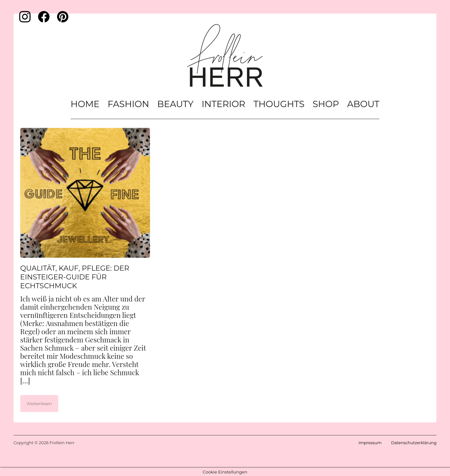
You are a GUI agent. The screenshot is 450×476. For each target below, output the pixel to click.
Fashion (129, 104)
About (363, 104)
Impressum (370, 443)
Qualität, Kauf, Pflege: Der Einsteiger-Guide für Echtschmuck (75, 277)
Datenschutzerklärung (414, 443)
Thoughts (279, 104)
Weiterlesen (39, 404)
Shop (326, 104)
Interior (223, 104)
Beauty (175, 104)
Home (85, 104)
